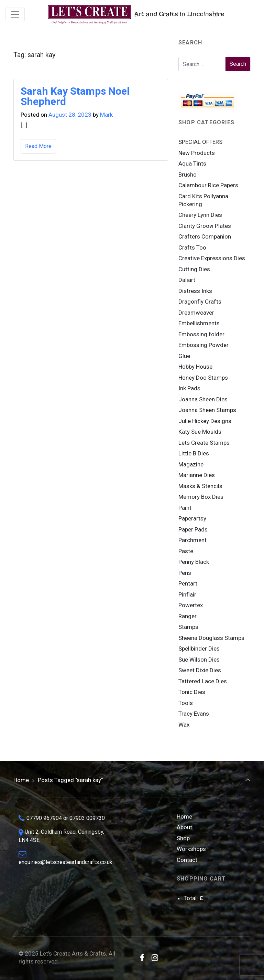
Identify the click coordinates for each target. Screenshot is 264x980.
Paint (185, 508)
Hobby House (195, 367)
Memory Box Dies (201, 497)
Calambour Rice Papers (208, 185)
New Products (197, 153)
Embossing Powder (203, 345)
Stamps (188, 627)
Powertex (191, 605)
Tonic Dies (192, 692)
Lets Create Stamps (204, 443)
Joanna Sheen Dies (203, 399)
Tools (186, 703)
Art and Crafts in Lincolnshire (135, 15)
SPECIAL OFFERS (200, 142)
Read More (38, 146)
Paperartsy (192, 518)
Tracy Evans (194, 714)
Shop (183, 838)
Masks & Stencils (200, 486)
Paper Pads (193, 529)
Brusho (188, 175)
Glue (184, 356)
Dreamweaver (196, 313)
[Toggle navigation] (15, 14)
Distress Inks (195, 291)
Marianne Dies (197, 475)
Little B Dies (194, 453)
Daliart (187, 280)
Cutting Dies (194, 269)
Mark (106, 115)
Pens (185, 573)
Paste (186, 551)
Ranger (188, 616)
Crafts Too (192, 247)
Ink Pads (189, 388)
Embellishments (199, 323)
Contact (187, 860)
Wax (184, 725)
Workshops (191, 849)
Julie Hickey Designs (205, 421)
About (184, 827)
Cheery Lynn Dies (200, 215)
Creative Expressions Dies (212, 258)
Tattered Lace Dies (203, 681)
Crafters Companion (205, 236)
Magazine (191, 464)
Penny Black (194, 562)
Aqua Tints (192, 164)
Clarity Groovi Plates (205, 226)
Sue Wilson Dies (199, 660)
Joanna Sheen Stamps (207, 410)
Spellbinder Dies (199, 649)
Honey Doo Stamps (203, 378)
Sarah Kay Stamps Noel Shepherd (75, 96)
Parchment (192, 540)
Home (21, 780)
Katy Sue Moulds (200, 432)
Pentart (188, 583)
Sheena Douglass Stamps (211, 638)
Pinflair (187, 594)
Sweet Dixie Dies (200, 670)
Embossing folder (201, 334)
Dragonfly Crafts (200, 302)
